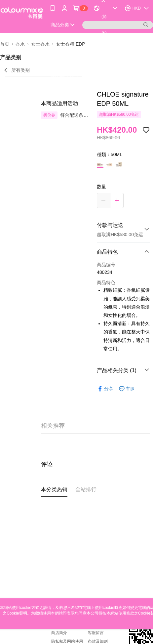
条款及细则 (98, 641)
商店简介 (59, 633)
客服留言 (96, 633)
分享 (105, 389)
